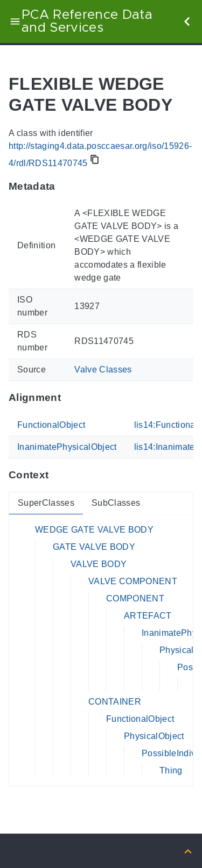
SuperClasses (46, 503)
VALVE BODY (99, 564)
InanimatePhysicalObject (67, 447)
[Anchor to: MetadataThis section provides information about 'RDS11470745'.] (66, 186)
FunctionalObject (51, 425)
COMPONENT (135, 598)
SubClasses (116, 503)
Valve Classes (103, 370)
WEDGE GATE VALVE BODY (94, 530)
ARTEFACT (148, 616)
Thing (171, 770)
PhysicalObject (154, 736)
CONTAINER (115, 702)
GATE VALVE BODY (94, 547)
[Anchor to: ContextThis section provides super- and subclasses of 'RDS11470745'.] (59, 475)
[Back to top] (188, 851)
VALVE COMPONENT (133, 581)
